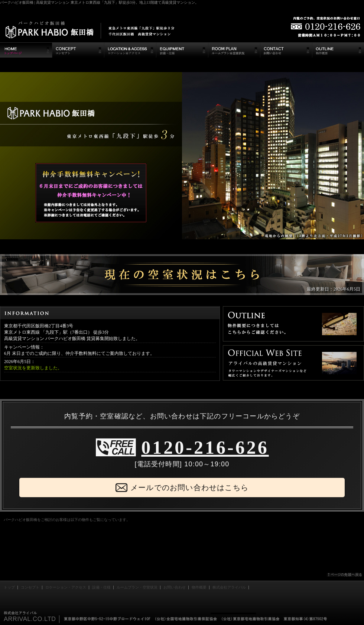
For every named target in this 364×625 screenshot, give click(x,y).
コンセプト (30, 587)
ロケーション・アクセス (66, 587)
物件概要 (199, 587)
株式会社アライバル (229, 587)
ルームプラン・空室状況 (137, 587)
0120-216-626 (205, 447)
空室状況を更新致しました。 (33, 368)
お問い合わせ (175, 587)
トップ (9, 587)
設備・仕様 (101, 587)
